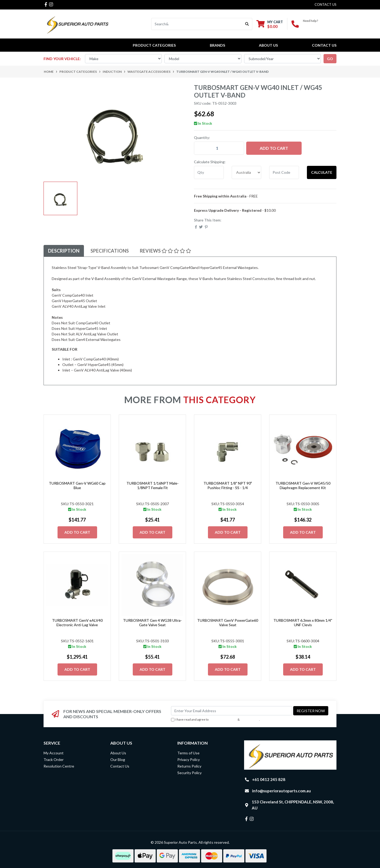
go (330, 59)
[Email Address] (232, 711)
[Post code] (284, 172)
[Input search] (197, 24)
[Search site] (247, 24)
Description (64, 251)
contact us (326, 4)
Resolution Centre (59, 766)
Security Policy (189, 773)
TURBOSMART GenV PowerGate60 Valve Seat (228, 623)
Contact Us (324, 45)
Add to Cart (274, 148)
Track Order (54, 759)
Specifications (110, 251)
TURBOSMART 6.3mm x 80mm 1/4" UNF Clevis (303, 623)
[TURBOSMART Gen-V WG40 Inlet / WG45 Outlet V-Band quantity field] (219, 148)
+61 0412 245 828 (320, 25)
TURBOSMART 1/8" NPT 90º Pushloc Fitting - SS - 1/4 (228, 485)
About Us (268, 45)
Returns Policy (189, 766)
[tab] (64, 251)
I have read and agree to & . (215, 720)
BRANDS (217, 45)
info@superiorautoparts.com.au (281, 791)
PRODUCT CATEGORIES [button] (154, 45)
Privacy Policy (250, 719)
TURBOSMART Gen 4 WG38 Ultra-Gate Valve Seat (152, 623)
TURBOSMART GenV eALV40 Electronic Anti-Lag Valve (77, 623)
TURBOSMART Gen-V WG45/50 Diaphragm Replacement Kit (303, 485)
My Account (54, 753)
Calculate (322, 172)
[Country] (247, 172)
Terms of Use (188, 753)
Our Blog (118, 759)
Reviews (165, 251)
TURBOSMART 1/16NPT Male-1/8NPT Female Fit (153, 485)
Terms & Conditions (223, 719)
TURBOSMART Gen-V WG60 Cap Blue (77, 485)
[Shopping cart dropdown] (270, 24)
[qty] (209, 172)
